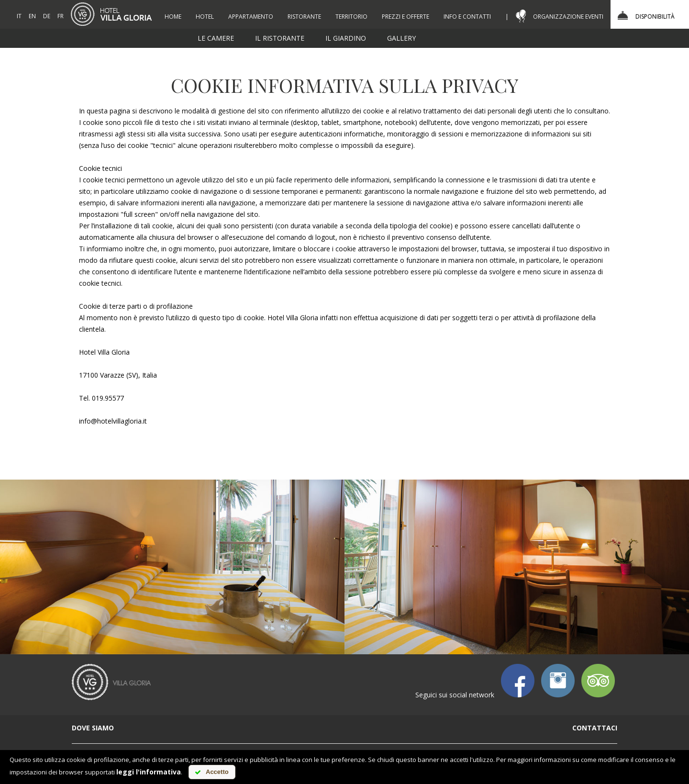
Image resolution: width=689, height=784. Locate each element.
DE (47, 16)
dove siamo (93, 728)
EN (32, 16)
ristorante (304, 17)
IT (19, 16)
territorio (351, 17)
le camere (216, 38)
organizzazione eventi (568, 17)
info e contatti (467, 17)
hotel (205, 17)
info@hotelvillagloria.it (113, 421)
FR (61, 16)
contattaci (595, 728)
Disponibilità (655, 17)
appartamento (251, 17)
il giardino (346, 38)
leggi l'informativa (149, 772)
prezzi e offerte (406, 17)
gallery (401, 38)
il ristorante (280, 38)
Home (173, 17)
